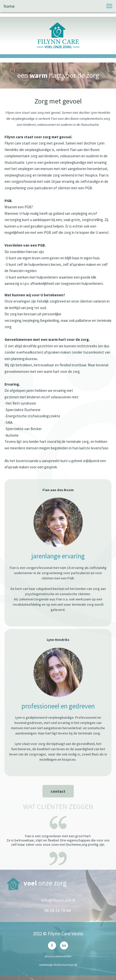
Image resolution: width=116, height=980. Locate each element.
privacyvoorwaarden (58, 956)
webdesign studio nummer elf (58, 965)
